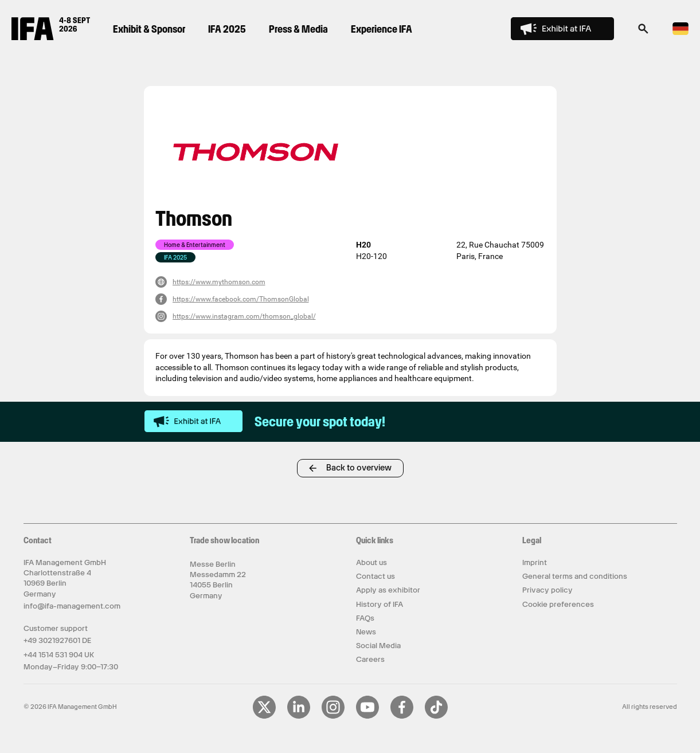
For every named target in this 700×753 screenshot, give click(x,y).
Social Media (378, 646)
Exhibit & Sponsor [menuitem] (149, 29)
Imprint (535, 562)
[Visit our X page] (264, 716)
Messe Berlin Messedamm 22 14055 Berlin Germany (218, 580)
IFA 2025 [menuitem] (227, 29)
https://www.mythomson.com (219, 282)
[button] (643, 32)
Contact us (376, 576)
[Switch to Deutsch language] (681, 33)
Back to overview (359, 468)
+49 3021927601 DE (57, 640)
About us (371, 562)
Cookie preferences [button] (558, 604)
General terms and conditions (575, 576)
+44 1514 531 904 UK (59, 655)
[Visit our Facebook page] (402, 716)
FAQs (365, 618)
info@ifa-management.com (72, 606)
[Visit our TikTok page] (436, 716)
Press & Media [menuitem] (298, 29)
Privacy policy (548, 590)
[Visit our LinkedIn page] (299, 716)
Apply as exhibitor (388, 590)
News (366, 632)
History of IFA (380, 604)
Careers (370, 659)
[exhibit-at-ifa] (194, 422)
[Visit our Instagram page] (333, 716)
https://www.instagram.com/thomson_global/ (244, 316)
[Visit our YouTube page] (367, 716)
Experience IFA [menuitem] (382, 29)
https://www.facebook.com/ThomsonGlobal (241, 299)
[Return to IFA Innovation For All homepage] (51, 37)
